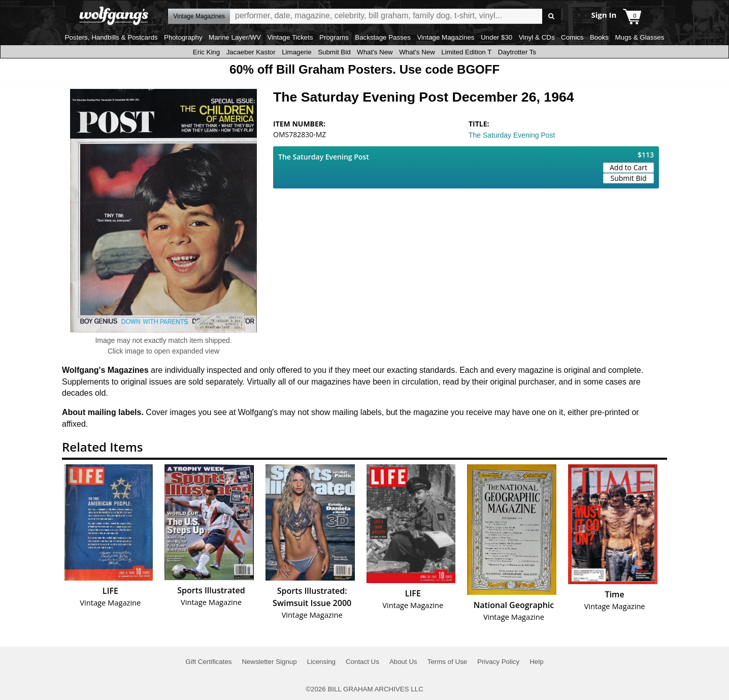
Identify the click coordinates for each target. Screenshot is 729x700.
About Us (403, 662)
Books (599, 37)
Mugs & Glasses (639, 37)
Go (552, 17)
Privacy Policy (498, 662)
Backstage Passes (383, 37)
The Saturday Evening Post (512, 135)
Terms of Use (448, 662)
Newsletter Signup (269, 662)
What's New (375, 52)
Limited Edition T (466, 52)
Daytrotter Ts (517, 52)
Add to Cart (628, 167)
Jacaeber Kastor (251, 52)
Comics (572, 37)
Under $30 (496, 37)
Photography (183, 37)
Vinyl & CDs (537, 37)
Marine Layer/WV (235, 37)
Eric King (206, 52)
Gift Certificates (208, 662)
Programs (334, 37)
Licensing (321, 662)
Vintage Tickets (290, 37)
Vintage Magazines (445, 37)
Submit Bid (334, 52)
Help (536, 662)
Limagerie (297, 52)
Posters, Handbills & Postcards (111, 37)
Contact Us (362, 662)
